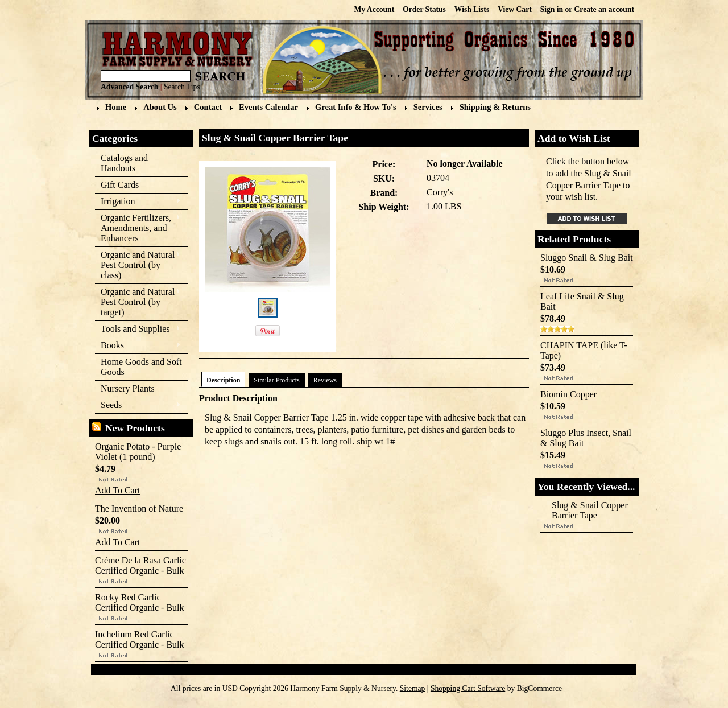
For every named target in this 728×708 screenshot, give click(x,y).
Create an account (604, 9)
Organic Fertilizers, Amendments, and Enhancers (138, 228)
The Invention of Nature (139, 509)
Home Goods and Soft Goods (138, 367)
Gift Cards (120, 185)
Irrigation (138, 202)
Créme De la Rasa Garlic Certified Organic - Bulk (140, 565)
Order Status (424, 9)
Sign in (552, 9)
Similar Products (276, 380)
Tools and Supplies (138, 329)
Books (138, 346)
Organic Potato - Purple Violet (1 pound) (138, 452)
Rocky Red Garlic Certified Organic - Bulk (140, 602)
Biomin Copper (568, 394)
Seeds (138, 406)
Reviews (325, 380)
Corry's (440, 192)
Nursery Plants (128, 388)
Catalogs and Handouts (124, 163)
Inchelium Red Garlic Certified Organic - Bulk (140, 639)
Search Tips (182, 87)
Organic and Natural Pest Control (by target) (138, 302)
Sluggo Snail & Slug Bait (587, 258)
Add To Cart (117, 490)
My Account (375, 9)
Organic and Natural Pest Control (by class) (138, 265)
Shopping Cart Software (468, 688)
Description (223, 380)
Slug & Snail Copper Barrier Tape (590, 510)
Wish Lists (472, 9)
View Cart (515, 9)
